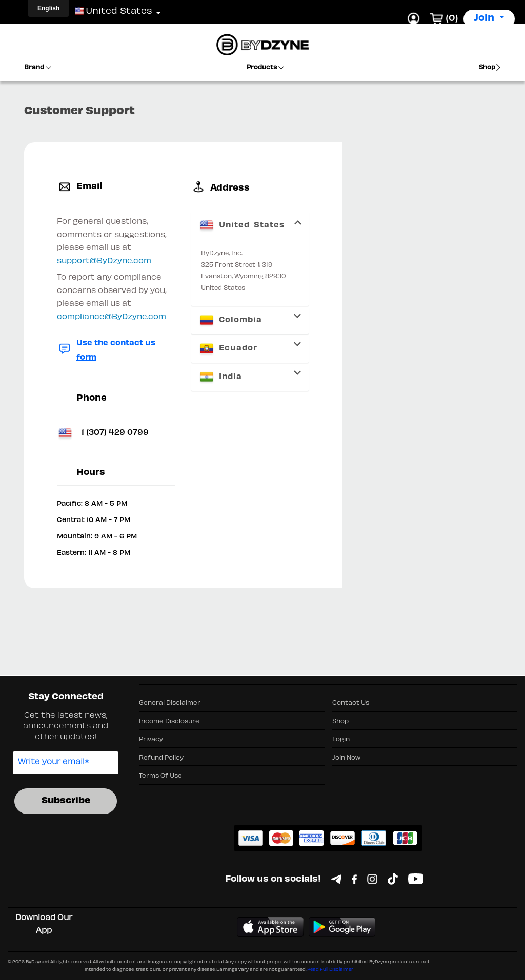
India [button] (220, 377)
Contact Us (351, 703)
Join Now (346, 758)
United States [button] (241, 225)
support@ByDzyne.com (104, 261)
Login (341, 740)
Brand (38, 67)
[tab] (250, 225)
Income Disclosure (169, 722)
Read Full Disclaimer (330, 970)
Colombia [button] (230, 320)
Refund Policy (161, 758)
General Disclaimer (170, 703)
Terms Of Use (160, 776)
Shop (490, 68)
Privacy (151, 740)
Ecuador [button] (228, 348)
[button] (114, 12)
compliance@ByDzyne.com (112, 317)
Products (265, 67)
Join (485, 19)
